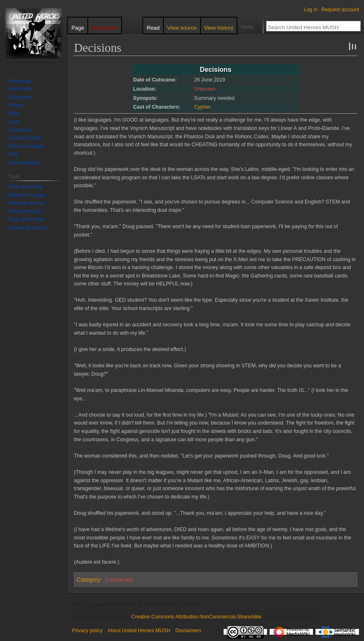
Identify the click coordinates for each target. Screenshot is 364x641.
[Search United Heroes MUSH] (309, 27)
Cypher (203, 107)
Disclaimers (188, 631)
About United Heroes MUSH (139, 631)
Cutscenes (119, 580)
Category (88, 580)
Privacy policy (87, 631)
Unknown (205, 89)
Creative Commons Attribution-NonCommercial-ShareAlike (196, 617)
